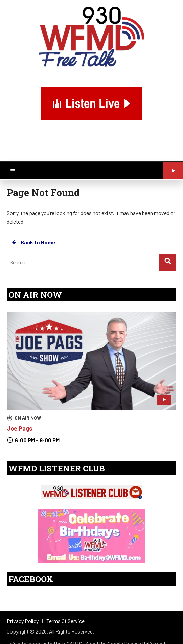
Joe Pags (20, 428)
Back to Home (33, 242)
